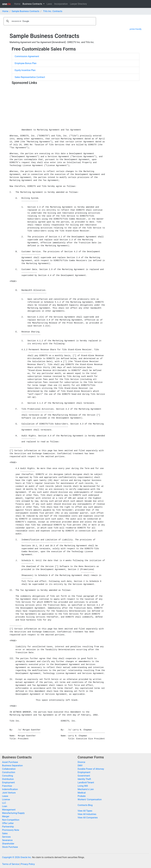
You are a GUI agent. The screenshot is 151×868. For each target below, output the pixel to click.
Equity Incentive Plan (25, 70)
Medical (82, 793)
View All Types (85, 811)
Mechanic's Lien (86, 789)
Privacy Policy (28, 864)
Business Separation (12, 766)
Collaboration (9, 769)
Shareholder (8, 844)
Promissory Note (11, 830)
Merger (6, 816)
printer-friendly (136, 29)
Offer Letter (8, 823)
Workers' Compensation (90, 799)
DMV (80, 766)
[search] (49, 21)
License (6, 799)
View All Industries (87, 814)
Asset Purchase (10, 762)
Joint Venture (9, 793)
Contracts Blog (85, 805)
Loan (5, 806)
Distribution (8, 779)
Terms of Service (11, 864)
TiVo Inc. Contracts (53, 11)
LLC (4, 803)
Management (9, 810)
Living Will (83, 786)
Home (17, 4)
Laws (49, 4)
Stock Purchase (10, 847)
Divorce (81, 762)
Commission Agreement (27, 56)
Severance (7, 840)
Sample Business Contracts (26, 11)
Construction (9, 772)
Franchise (7, 786)
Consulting (8, 776)
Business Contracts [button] (33, 4)
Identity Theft (84, 779)
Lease (5, 796)
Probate (82, 796)
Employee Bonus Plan (26, 63)
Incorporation (61, 4)
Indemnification (10, 789)
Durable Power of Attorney (91, 769)
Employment (8, 783)
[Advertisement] (76, 106)
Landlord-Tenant (86, 783)
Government (84, 776)
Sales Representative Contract (30, 77)
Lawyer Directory (78, 4)
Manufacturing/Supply (13, 813)
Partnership (8, 827)
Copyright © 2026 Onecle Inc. (17, 857)
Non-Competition (11, 820)
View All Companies (88, 818)
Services (6, 837)
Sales (5, 833)
